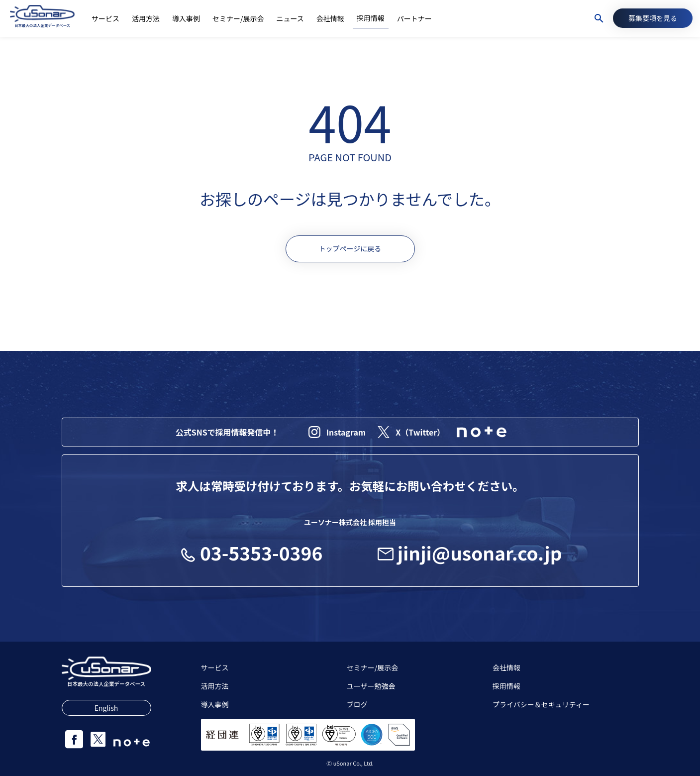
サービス (215, 667)
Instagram (337, 432)
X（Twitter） (411, 432)
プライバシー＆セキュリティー (541, 704)
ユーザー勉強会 (371, 686)
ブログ (357, 704)
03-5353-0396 (251, 553)
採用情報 (506, 686)
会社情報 (506, 667)
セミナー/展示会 (373, 667)
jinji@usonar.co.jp (470, 553)
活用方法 (215, 686)
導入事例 (215, 704)
